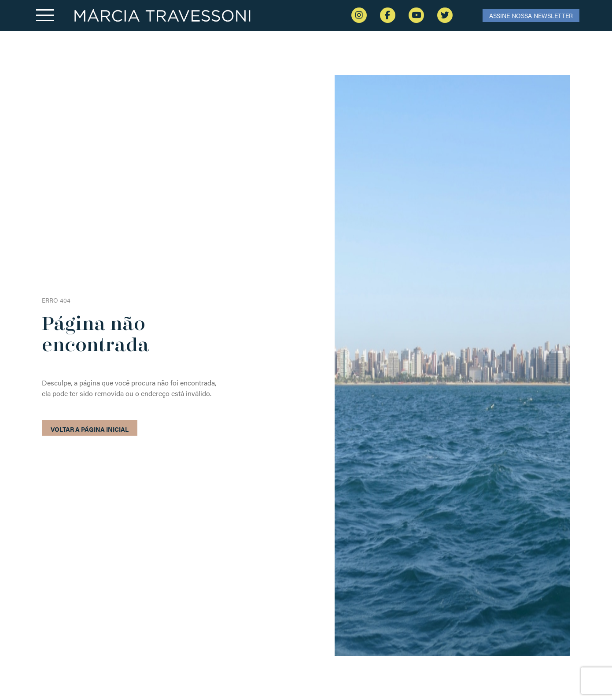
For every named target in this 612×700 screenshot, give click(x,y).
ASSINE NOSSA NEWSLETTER (531, 15)
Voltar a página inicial (90, 429)
